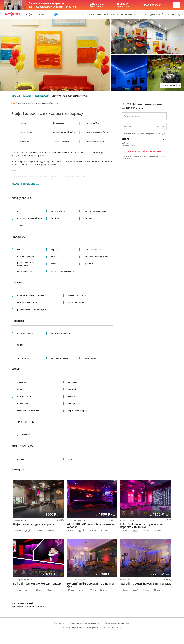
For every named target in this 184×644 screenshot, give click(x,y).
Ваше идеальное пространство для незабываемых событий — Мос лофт (53, 5)
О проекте (59, 623)
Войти (163, 15)
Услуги (16, 369)
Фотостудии (141, 15)
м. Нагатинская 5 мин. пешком (97, 5)
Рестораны (126, 15)
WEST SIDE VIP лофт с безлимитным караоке (91, 526)
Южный (29, 603)
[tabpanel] (38, 499)
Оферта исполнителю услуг (117, 623)
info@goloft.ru (93, 628)
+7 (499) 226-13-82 (36, 14)
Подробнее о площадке (23, 184)
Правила (17, 283)
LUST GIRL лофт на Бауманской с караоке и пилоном (142, 526)
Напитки (18, 321)
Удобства (18, 237)
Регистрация (175, 15)
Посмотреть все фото (171, 85)
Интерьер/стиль (23, 422)
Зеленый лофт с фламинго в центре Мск (90, 585)
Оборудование (21, 198)
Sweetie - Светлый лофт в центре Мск (146, 584)
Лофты (115, 15)
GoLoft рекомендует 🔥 (96, 15)
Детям (154, 15)
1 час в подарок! (151, 5)
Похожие (18, 470)
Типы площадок (23, 446)
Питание (17, 345)
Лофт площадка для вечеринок (34, 524)
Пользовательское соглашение (84, 623)
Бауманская (38, 606)
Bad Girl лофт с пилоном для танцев (37, 584)
